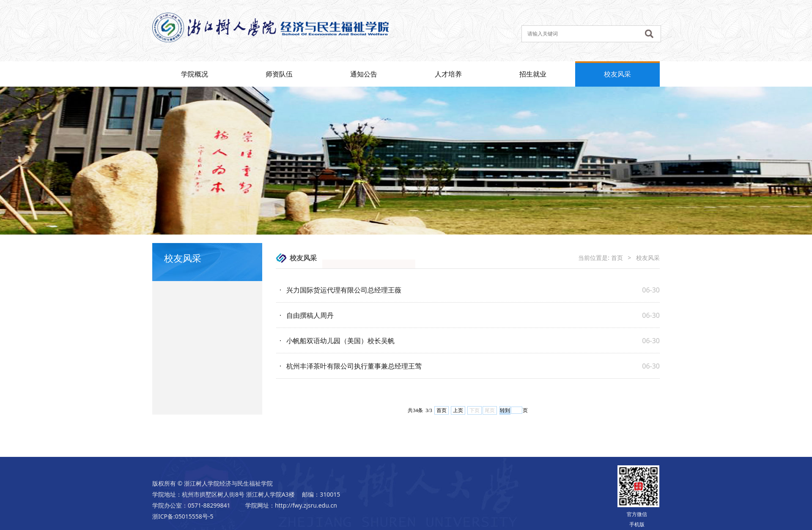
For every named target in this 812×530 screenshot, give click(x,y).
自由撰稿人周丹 (310, 315)
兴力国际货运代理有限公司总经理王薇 (344, 290)
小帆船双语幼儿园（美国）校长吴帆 (340, 341)
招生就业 (533, 74)
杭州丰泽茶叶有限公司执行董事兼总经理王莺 (354, 366)
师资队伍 (279, 74)
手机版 (637, 524)
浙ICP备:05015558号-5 (183, 516)
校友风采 (617, 74)
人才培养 (448, 74)
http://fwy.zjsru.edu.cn (306, 505)
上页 (458, 410)
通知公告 (364, 74)
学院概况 (195, 74)
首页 (617, 258)
